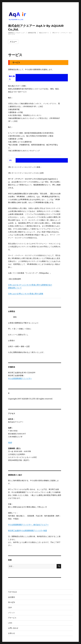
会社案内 (11, 597)
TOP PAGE (12, 592)
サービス (11, 602)
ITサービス (12, 618)
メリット (11, 613)
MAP (10, 443)
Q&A (10, 607)
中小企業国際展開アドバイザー (20, 378)
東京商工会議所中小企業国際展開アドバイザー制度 (28, 531)
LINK (10, 623)
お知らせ (11, 633)
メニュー (13, 42)
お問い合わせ (13, 628)
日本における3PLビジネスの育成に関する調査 (26, 294)
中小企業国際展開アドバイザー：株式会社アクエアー (28, 525)
